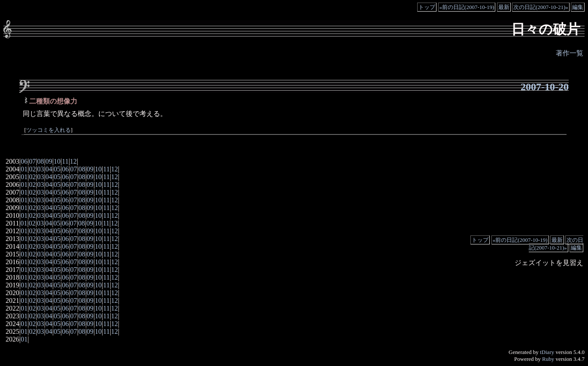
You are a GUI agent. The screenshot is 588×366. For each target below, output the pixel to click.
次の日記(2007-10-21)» (541, 7)
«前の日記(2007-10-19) (467, 7)
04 (49, 169)
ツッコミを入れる (48, 130)
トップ (427, 7)
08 (41, 161)
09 (49, 161)
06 (24, 161)
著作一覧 (570, 53)
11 (65, 161)
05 (57, 169)
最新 (504, 7)
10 (57, 161)
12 (73, 161)
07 (32, 161)
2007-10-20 (545, 87)
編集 (578, 7)
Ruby (548, 359)
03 (41, 169)
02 (32, 169)
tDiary (547, 352)
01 (24, 169)
